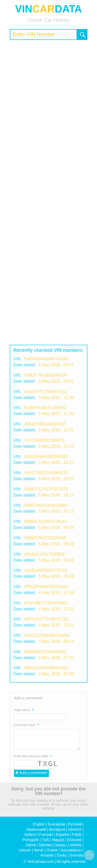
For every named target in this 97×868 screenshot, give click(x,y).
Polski (77, 835)
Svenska (77, 855)
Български (57, 824)
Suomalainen (71, 850)
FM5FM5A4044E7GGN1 (47, 359)
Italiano (30, 835)
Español (62, 835)
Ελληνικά (74, 840)
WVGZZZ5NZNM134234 (47, 635)
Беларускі (57, 829)
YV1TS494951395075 (44, 440)
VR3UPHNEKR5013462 (46, 587)
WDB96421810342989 (45, 652)
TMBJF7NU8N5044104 (46, 375)
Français (46, 835)
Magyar (58, 840)
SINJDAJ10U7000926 (44, 554)
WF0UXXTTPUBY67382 (47, 619)
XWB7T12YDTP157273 (46, 489)
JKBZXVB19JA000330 (45, 424)
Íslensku (46, 845)
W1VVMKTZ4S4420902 (46, 603)
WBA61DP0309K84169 (46, 668)
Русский (75, 824)
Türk (46, 840)
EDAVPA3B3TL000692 (45, 408)
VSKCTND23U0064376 (46, 473)
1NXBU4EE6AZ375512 (46, 570)
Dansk (31, 845)
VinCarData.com (40, 862)
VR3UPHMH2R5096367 (46, 457)
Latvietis (75, 845)
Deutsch (75, 829)
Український (36, 829)
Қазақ (60, 845)
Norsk (39, 850)
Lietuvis (25, 850)
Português (31, 840)
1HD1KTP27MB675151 (46, 392)
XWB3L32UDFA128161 (46, 522)
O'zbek (52, 850)
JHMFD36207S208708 (45, 538)
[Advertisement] (48, 94)
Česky (62, 855)
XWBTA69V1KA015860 (46, 505)
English (39, 824)
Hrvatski (47, 855)
